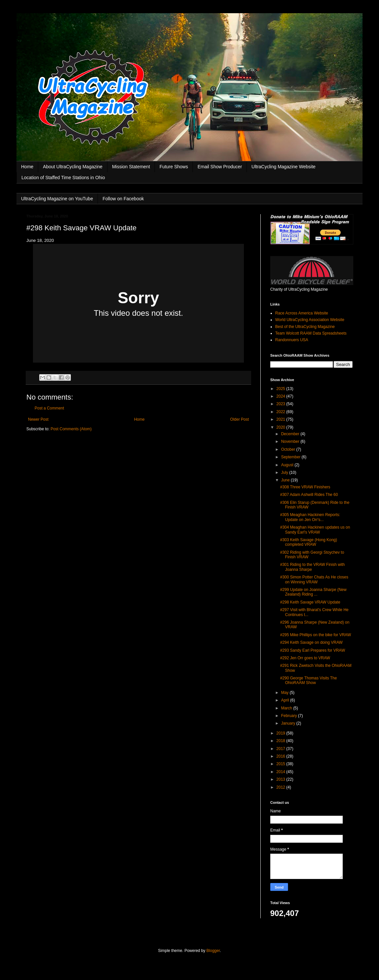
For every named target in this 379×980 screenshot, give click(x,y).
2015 (281, 764)
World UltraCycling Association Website (310, 320)
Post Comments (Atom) (71, 429)
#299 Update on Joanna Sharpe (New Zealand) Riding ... (313, 592)
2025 (281, 389)
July (285, 473)
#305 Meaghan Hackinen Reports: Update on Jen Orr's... (310, 517)
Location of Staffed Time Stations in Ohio (63, 178)
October (289, 449)
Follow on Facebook (123, 199)
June (286, 480)
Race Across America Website (302, 313)
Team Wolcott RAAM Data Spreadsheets (311, 333)
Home (27, 167)
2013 (281, 779)
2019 (281, 733)
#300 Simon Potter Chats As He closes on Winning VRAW (314, 579)
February (290, 716)
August (288, 465)
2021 (281, 419)
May (285, 693)
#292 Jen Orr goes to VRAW (305, 658)
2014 (281, 772)
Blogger (213, 951)
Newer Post (38, 419)
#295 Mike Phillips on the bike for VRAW (316, 635)
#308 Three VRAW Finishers (305, 487)
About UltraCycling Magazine (73, 167)
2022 (281, 412)
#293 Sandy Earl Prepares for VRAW (313, 650)
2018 (281, 741)
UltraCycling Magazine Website (283, 167)
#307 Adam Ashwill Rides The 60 (309, 495)
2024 (281, 396)
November (291, 441)
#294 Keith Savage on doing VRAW (311, 642)
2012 (281, 787)
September (291, 457)
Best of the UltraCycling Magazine (305, 327)
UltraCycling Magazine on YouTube (57, 199)
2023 (281, 404)
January (289, 723)
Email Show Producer (220, 167)
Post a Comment (49, 408)
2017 (281, 749)
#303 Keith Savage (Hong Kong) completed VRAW (309, 542)
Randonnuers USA (292, 340)
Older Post (239, 419)
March (287, 708)
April (286, 700)
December (291, 434)
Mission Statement (131, 167)
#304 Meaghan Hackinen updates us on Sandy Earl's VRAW (315, 530)
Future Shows (174, 167)
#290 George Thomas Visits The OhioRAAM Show (308, 680)
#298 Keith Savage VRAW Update (310, 602)
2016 (281, 756)
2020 (281, 427)
